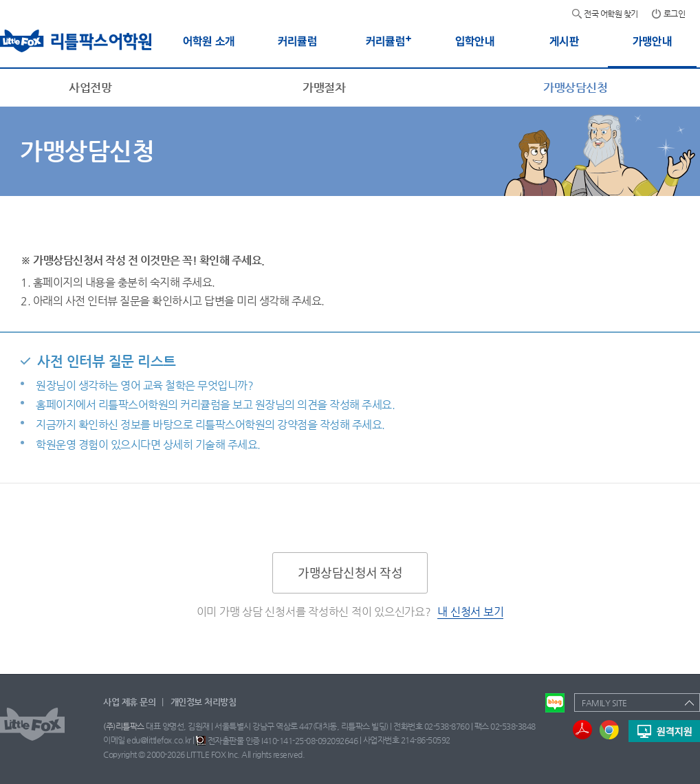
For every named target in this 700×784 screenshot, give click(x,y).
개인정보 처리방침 (204, 702)
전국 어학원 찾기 (611, 14)
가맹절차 (324, 87)
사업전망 (90, 87)
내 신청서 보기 (470, 612)
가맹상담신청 (575, 87)
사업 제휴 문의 (129, 702)
